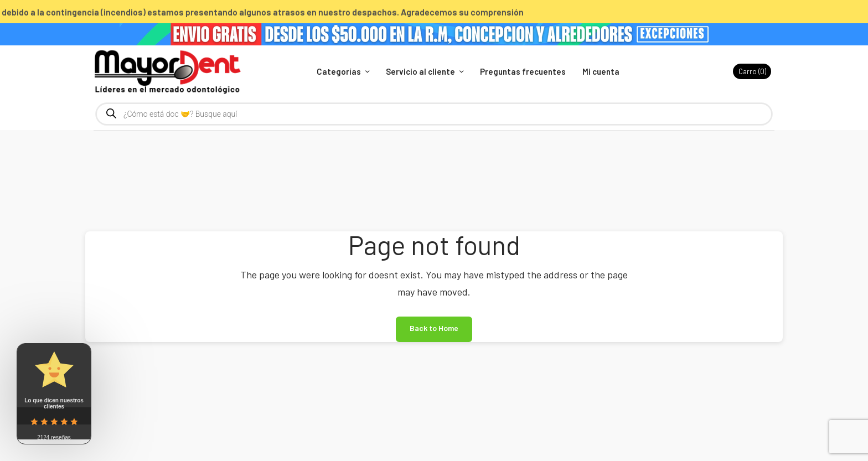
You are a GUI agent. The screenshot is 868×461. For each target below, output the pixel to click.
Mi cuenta (601, 71)
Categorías (339, 71)
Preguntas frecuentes (523, 71)
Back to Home (434, 328)
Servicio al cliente (420, 71)
